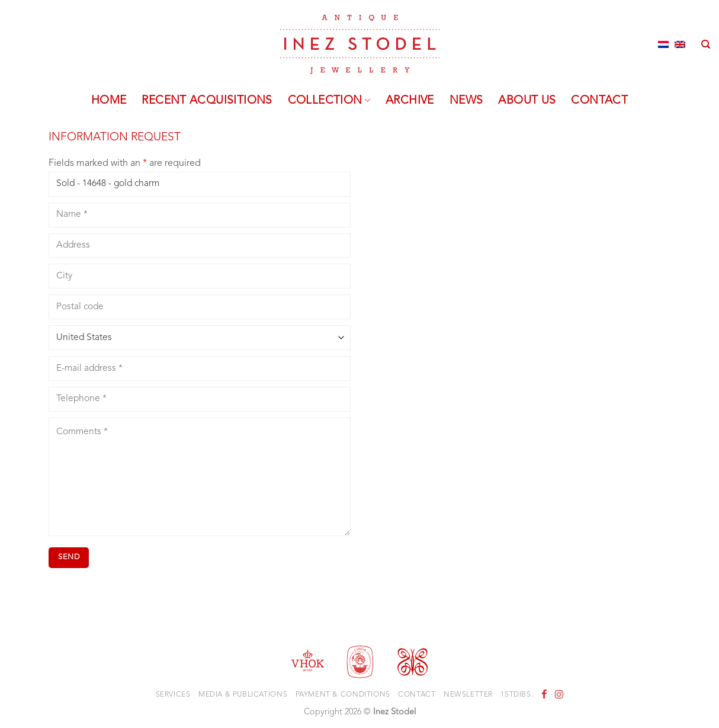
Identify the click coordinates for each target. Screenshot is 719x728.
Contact (599, 101)
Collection (329, 101)
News (466, 101)
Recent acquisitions (207, 101)
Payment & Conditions (343, 695)
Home (109, 101)
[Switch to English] (680, 44)
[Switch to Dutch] (663, 44)
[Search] (706, 44)
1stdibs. (517, 695)
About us (527, 101)
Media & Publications (243, 695)
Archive (410, 101)
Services (173, 695)
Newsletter (468, 695)
